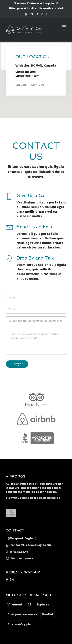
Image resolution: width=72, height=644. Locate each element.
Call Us (21, 85)
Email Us (38, 85)
